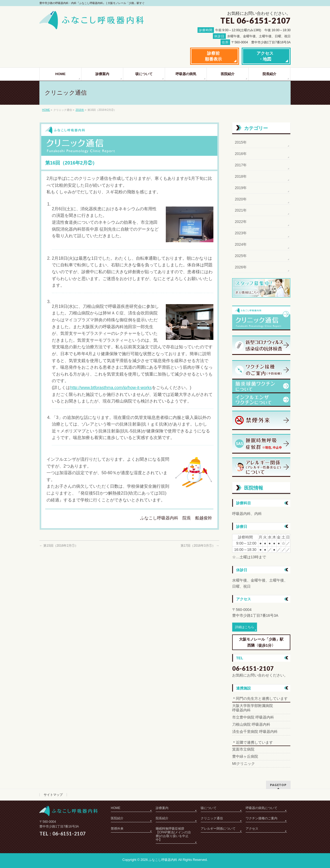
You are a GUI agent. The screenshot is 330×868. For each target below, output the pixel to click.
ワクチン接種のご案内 (262, 818)
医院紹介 (117, 818)
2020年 (241, 199)
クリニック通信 (212, 818)
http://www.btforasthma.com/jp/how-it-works (111, 388)
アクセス (252, 829)
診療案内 (162, 808)
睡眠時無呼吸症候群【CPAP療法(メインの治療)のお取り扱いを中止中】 (173, 834)
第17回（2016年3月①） (200, 546)
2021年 (241, 210)
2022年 (241, 222)
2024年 (241, 244)
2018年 (241, 176)
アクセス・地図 (265, 56)
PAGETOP (278, 785)
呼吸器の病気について (262, 808)
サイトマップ (53, 795)
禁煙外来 (117, 829)
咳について (209, 808)
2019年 (241, 188)
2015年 (241, 142)
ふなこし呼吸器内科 (163, 860)
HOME (46, 110)
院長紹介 (162, 818)
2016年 (80, 110)
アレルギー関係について (218, 829)
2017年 (241, 165)
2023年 (241, 233)
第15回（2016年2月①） (59, 546)
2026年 (241, 267)
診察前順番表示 (213, 56)
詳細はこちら (245, 627)
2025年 (241, 256)
